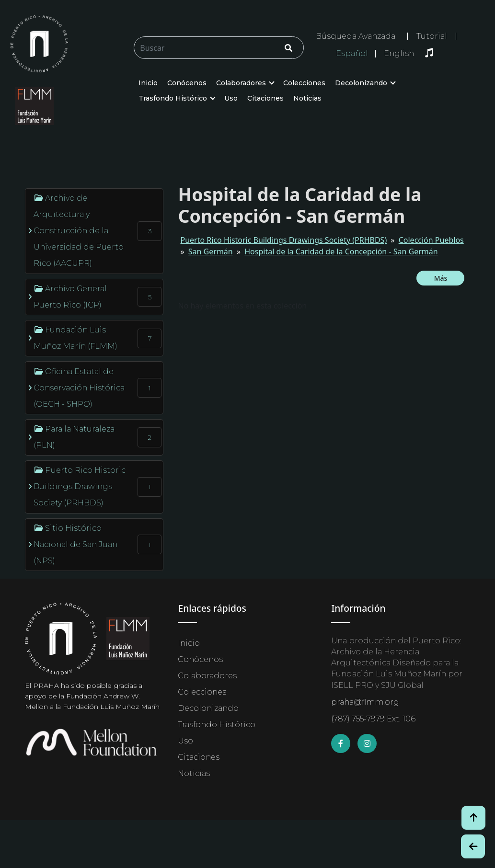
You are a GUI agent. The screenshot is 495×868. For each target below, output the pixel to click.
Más (441, 278)
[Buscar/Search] (219, 48)
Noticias (307, 98)
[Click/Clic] (288, 48)
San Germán (211, 251)
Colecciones (304, 83)
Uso (231, 98)
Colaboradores (241, 83)
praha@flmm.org (365, 702)
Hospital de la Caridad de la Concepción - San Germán (341, 251)
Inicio (148, 83)
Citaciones (265, 98)
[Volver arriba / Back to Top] (473, 818)
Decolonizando (361, 83)
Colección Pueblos (431, 240)
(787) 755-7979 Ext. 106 (373, 719)
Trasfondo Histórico (173, 98)
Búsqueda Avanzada (356, 36)
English (399, 54)
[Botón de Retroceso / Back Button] (473, 846)
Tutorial (432, 36)
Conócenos (187, 83)
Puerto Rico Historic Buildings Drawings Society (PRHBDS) (283, 240)
